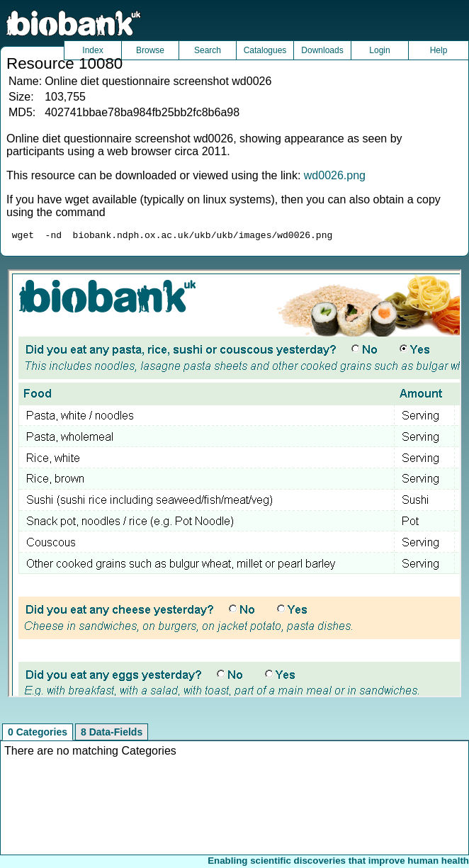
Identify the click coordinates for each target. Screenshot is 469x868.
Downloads (322, 50)
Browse (150, 50)
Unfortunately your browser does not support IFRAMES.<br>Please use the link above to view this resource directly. (234, 485)
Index (92, 50)
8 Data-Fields (112, 734)
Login (379, 50)
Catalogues (265, 50)
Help (439, 50)
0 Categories (38, 734)
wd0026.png (335, 175)
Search (208, 50)
